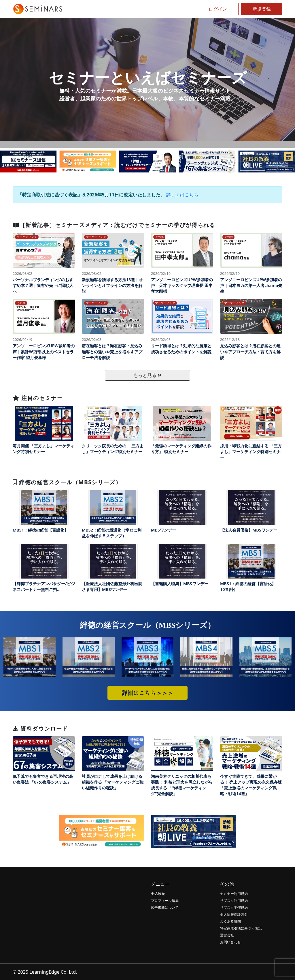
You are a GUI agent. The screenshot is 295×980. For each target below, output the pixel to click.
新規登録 (262, 9)
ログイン (218, 9)
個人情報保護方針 (234, 914)
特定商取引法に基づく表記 (241, 928)
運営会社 (227, 935)
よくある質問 (230, 921)
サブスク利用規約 (234, 901)
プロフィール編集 (165, 901)
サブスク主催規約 (234, 907)
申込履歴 (158, 894)
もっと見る (147, 375)
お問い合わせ (230, 942)
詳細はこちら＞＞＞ (147, 693)
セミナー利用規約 (234, 894)
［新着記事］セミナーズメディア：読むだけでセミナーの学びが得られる (114, 225)
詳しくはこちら (182, 195)
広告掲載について (165, 907)
